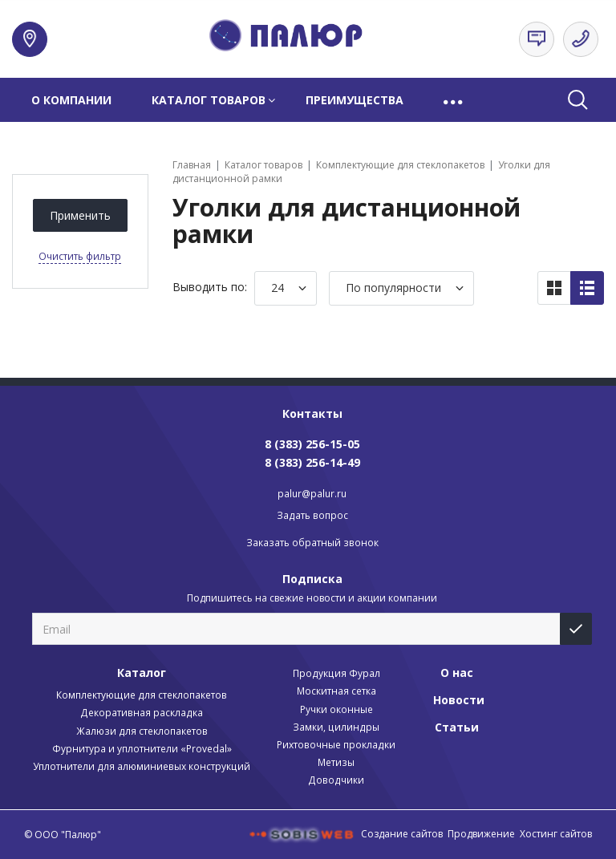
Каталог (142, 673)
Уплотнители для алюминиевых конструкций (142, 766)
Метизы (336, 762)
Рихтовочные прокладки (336, 745)
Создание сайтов (402, 834)
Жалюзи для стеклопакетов (142, 731)
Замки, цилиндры (336, 727)
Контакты (312, 413)
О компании (71, 100)
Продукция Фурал (336, 673)
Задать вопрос (312, 515)
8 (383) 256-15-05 (312, 444)
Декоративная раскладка (142, 713)
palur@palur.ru (312, 494)
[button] (454, 100)
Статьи (457, 727)
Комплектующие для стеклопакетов (142, 695)
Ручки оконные (336, 709)
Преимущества (355, 100)
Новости (459, 700)
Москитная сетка (336, 691)
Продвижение (481, 834)
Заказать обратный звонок (312, 543)
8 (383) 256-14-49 (312, 462)
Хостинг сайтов (556, 834)
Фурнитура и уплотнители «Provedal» (142, 749)
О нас (457, 673)
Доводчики (336, 780)
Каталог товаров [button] (209, 100)
